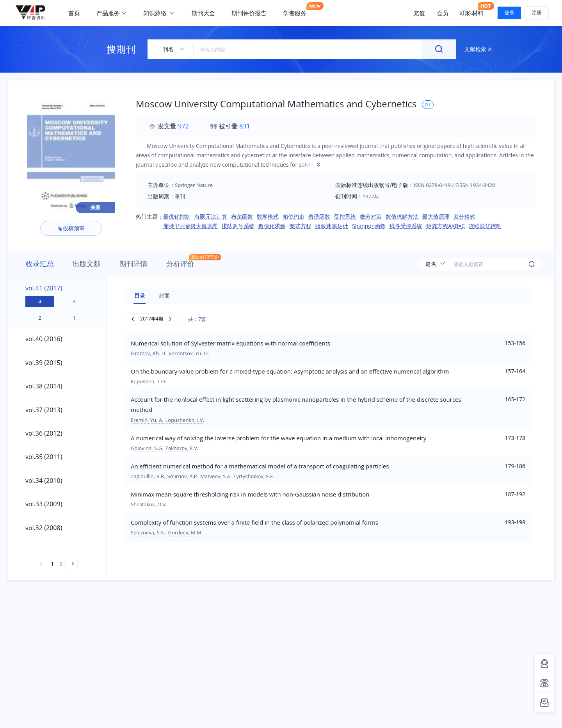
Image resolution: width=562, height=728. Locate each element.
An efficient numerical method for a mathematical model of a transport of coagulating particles (260, 466)
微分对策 (371, 216)
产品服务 (112, 13)
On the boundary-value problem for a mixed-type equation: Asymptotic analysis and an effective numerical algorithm (290, 371)
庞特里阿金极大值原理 (190, 226)
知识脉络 (159, 13)
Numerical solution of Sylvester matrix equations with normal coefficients (230, 343)
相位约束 (293, 216)
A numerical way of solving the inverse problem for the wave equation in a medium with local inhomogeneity (278, 438)
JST (428, 104)
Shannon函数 (369, 226)
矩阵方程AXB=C (446, 226)
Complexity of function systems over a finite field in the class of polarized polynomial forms (254, 522)
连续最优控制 (485, 226)
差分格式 (464, 216)
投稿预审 (71, 228)
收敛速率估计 (332, 226)
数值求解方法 (402, 216)
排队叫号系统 (238, 226)
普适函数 (319, 216)
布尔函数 (242, 216)
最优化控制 (177, 216)
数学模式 (268, 216)
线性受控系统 (406, 226)
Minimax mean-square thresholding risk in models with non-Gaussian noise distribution (250, 494)
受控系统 (345, 216)
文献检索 (478, 49)
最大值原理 (436, 216)
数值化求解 (272, 226)
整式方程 (301, 226)
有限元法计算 (211, 216)
